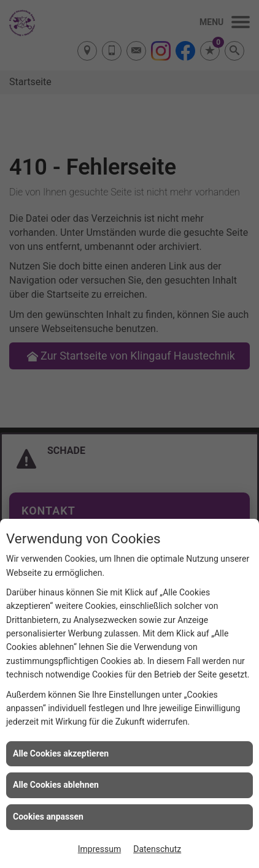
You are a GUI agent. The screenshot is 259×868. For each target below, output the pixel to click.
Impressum (99, 849)
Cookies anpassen (48, 817)
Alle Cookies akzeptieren (61, 753)
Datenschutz (157, 849)
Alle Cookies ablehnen (56, 785)
